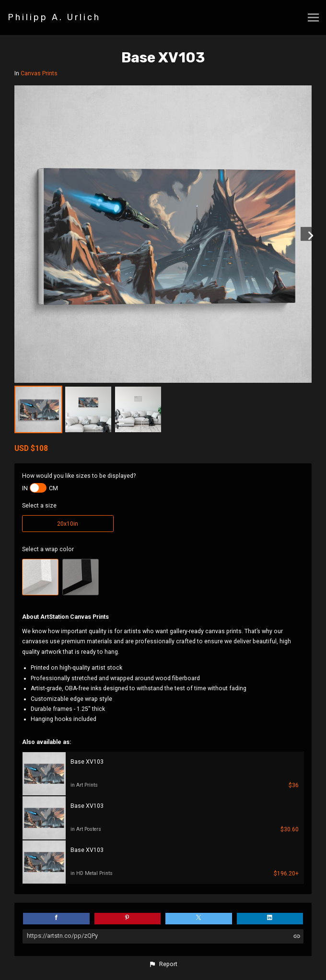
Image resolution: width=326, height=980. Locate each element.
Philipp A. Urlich (54, 17)
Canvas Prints (39, 73)
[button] (163, 964)
